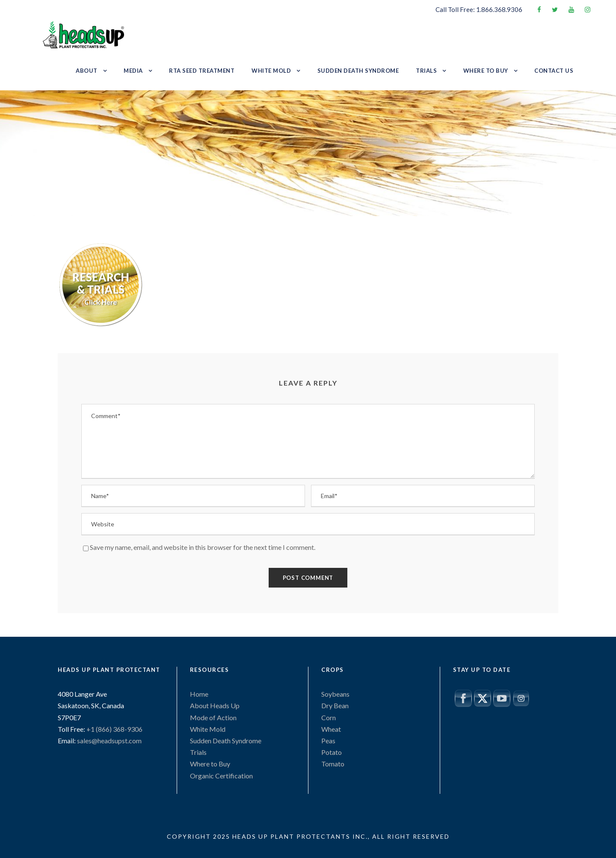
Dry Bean (335, 705)
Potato (332, 752)
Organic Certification (221, 776)
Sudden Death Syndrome (358, 71)
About (87, 71)
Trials (426, 71)
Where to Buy (486, 71)
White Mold (271, 71)
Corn (329, 717)
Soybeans (335, 694)
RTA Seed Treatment (202, 71)
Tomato (333, 764)
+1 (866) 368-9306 (114, 729)
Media (133, 71)
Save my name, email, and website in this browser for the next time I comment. (203, 547)
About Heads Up (215, 705)
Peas (328, 741)
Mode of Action (213, 717)
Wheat (331, 729)
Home (199, 694)
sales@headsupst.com (109, 741)
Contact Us (554, 71)
